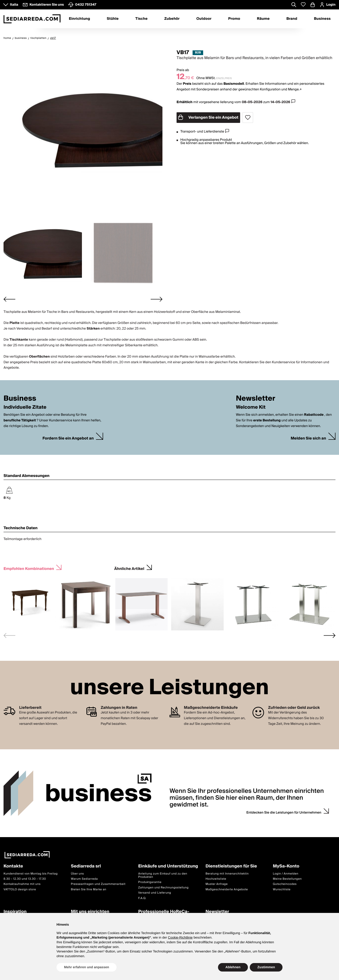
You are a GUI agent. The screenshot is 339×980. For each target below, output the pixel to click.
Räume (263, 19)
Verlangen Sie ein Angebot (208, 117)
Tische (141, 19)
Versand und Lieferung (155, 893)
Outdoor (204, 19)
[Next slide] (157, 299)
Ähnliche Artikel (129, 568)
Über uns (77, 874)
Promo (234, 19)
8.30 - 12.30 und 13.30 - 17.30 (25, 879)
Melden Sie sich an (308, 438)
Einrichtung (79, 19)
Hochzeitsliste (216, 879)
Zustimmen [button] (266, 967)
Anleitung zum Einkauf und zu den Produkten (163, 875)
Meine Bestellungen (287, 879)
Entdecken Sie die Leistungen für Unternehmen (284, 813)
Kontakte (13, 866)
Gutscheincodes (285, 884)
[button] (43, 253)
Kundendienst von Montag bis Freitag (31, 874)
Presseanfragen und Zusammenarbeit (98, 884)
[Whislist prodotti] (303, 5)
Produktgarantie (150, 882)
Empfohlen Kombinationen (29, 568)
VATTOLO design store (20, 889)
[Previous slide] (9, 635)
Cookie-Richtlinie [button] (180, 937)
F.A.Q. (142, 898)
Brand (292, 19)
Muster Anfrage (217, 884)
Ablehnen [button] (233, 967)
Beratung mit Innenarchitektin (227, 874)
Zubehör (172, 19)
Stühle (113, 19)
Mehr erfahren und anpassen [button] (87, 967)
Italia (14, 5)
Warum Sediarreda (84, 879)
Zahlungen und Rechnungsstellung (163, 888)
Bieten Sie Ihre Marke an (89, 889)
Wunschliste (282, 889)
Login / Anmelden (286, 874)
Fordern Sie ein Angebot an (68, 438)
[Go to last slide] (9, 299)
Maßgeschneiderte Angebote (227, 889)
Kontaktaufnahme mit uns (22, 884)
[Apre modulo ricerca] (294, 5)
